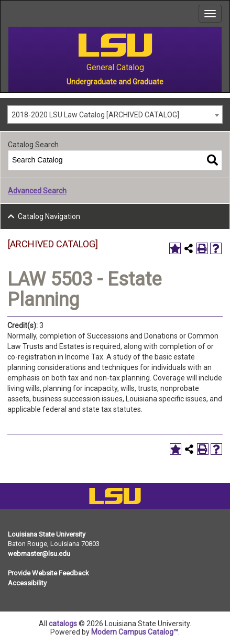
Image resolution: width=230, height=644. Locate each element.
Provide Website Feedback (48, 573)
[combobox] (115, 114)
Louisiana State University (47, 534)
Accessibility (27, 583)
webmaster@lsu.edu (39, 554)
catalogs (63, 624)
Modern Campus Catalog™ (135, 632)
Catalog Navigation (49, 216)
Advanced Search (37, 191)
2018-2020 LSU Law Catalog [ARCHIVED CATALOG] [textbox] (95, 115)
